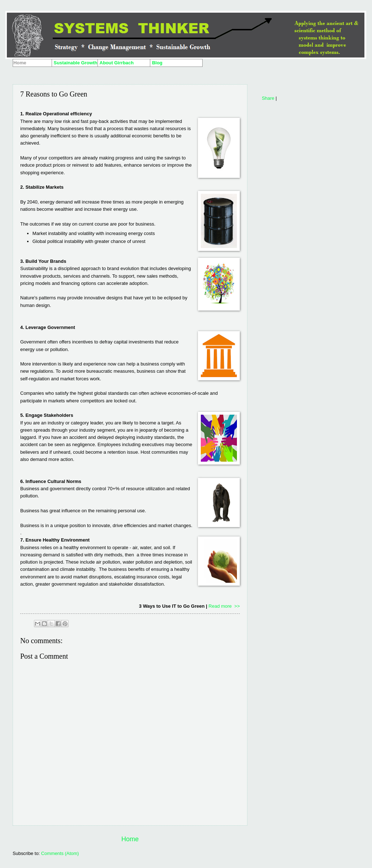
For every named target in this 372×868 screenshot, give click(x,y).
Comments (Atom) (60, 853)
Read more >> (224, 606)
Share (268, 98)
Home (130, 839)
